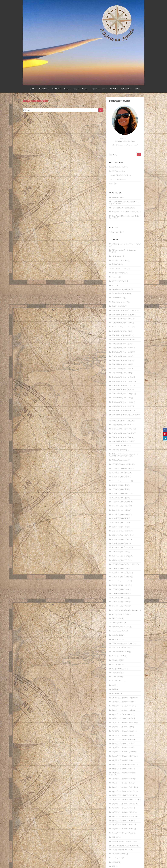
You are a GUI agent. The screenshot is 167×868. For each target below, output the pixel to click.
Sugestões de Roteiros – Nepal (123, 760)
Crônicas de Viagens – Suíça (122, 425)
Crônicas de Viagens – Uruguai (122, 441)
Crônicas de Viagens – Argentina (123, 314)
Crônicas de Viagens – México (122, 385)
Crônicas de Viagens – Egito (121, 344)
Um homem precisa (119, 854)
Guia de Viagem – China (120, 489)
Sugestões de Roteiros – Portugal (124, 816)
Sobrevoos (116, 693)
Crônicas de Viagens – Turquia (122, 437)
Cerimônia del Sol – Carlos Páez (129, 212)
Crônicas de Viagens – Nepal (122, 389)
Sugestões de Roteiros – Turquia (123, 795)
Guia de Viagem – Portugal (121, 556)
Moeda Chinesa (117, 635)
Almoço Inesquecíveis (119, 269)
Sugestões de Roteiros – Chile (122, 714)
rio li (113, 685)
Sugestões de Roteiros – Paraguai (124, 764)
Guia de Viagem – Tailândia (121, 573)
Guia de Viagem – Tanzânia (121, 577)
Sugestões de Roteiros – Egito (122, 727)
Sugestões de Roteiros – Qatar (123, 820)
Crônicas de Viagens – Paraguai (123, 394)
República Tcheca (118, 681)
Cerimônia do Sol (118, 298)
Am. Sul (66, 89)
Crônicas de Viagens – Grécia (122, 356)
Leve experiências (118, 623)
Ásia (75, 89)
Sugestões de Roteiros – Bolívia (123, 710)
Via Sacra (115, 862)
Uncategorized (117, 858)
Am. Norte (56, 89)
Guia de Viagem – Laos (117, 171)
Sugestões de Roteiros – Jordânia (123, 752)
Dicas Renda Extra (118, 216)
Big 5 (114, 285)
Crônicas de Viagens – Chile (121, 331)
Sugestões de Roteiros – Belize (123, 706)
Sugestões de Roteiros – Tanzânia (124, 791)
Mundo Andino (117, 639)
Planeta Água (117, 664)
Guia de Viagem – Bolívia (120, 477)
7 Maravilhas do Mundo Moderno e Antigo (123, 251)
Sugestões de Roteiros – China (123, 718)
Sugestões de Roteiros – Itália (122, 808)
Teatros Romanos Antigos (121, 850)
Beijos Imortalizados (119, 281)
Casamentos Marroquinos (121, 294)
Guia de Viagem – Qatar (120, 602)
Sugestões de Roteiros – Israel (122, 748)
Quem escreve (117, 677)
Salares (114, 689)
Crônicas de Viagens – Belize (122, 323)
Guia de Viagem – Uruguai (121, 585)
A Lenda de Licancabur (120, 260)
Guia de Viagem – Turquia (121, 581)
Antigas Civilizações (119, 273)
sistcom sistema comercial (121, 202)
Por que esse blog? (118, 668)
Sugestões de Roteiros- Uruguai (123, 833)
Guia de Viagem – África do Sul (122, 464)
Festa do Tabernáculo (119, 460)
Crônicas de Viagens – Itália (121, 373)
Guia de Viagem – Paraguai (121, 548)
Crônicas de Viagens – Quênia (122, 410)
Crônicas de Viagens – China (122, 335)
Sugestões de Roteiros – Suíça (122, 783)
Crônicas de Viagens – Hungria (122, 360)
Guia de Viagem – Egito (120, 497)
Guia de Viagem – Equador (121, 502)
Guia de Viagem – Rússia (120, 606)
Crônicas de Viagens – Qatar (122, 406)
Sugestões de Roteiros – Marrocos (124, 756)
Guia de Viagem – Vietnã (118, 179)
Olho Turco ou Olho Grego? (121, 648)
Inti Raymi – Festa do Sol (121, 614)
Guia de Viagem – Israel (120, 522)
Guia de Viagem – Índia (120, 518)
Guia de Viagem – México (121, 539)
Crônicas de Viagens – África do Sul (124, 310)
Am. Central (43, 89)
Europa (84, 89)
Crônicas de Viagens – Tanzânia (123, 433)
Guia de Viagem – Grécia (120, 510)
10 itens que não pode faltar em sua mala (126, 244)
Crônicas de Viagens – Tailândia (123, 429)
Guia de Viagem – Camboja (119, 167)
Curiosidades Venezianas (120, 446)
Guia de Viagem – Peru (126, 208)
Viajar (114, 866)
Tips (104, 89)
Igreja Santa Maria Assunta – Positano (125, 610)
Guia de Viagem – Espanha (121, 506)
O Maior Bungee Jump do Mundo (123, 643)
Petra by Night (117, 660)
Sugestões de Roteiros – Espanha (124, 804)
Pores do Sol (116, 673)
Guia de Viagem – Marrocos (122, 535)
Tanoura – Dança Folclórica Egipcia (124, 845)
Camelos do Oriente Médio (121, 289)
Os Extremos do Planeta (120, 652)
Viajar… (122, 197)
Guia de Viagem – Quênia (121, 560)
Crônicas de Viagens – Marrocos (123, 381)
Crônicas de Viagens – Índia (121, 364)
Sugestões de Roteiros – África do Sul (125, 800)
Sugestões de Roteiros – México (123, 812)
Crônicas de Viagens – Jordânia (123, 377)
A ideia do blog (117, 256)
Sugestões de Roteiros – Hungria (123, 739)
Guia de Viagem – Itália (120, 527)
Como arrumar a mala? (120, 302)
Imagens (95, 89)
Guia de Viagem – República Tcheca (124, 564)
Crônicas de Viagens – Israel (122, 369)
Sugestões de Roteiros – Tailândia (124, 787)
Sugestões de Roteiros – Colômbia (124, 723)
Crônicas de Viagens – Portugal (123, 402)
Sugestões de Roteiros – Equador (123, 731)
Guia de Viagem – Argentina (121, 468)
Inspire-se (113, 89)
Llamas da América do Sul (121, 627)
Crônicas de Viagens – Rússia (122, 421)
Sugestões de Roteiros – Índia (122, 743)
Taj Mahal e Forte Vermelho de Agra (125, 841)
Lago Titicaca (117, 618)
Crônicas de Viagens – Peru (121, 398)
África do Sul (116, 264)
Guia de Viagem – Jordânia (121, 531)
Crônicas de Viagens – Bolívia (122, 327)
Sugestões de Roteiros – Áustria (123, 702)
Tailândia (115, 837)
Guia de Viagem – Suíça (120, 568)
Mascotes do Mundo (119, 631)
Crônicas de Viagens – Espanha (123, 352)
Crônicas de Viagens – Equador (123, 348)
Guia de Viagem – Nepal (120, 543)
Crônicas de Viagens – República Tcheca (126, 414)
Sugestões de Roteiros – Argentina (124, 698)
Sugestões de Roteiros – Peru (122, 768)
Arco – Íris (113, 183)
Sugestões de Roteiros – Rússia (123, 779)
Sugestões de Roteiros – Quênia (123, 825)
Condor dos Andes (118, 306)
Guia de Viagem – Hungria (121, 514)
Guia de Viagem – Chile (120, 485)
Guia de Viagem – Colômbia (121, 493)
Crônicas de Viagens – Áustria (122, 319)
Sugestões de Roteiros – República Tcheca (123, 774)
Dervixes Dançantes (119, 450)
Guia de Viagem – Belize (120, 593)
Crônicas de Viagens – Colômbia (123, 339)
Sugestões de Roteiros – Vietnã (120, 175)
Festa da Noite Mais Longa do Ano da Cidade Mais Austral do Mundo (124, 455)
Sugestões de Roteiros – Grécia (123, 735)
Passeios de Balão (118, 656)
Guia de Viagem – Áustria (121, 472)
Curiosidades (126, 89)
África (32, 89)
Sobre (137, 89)
